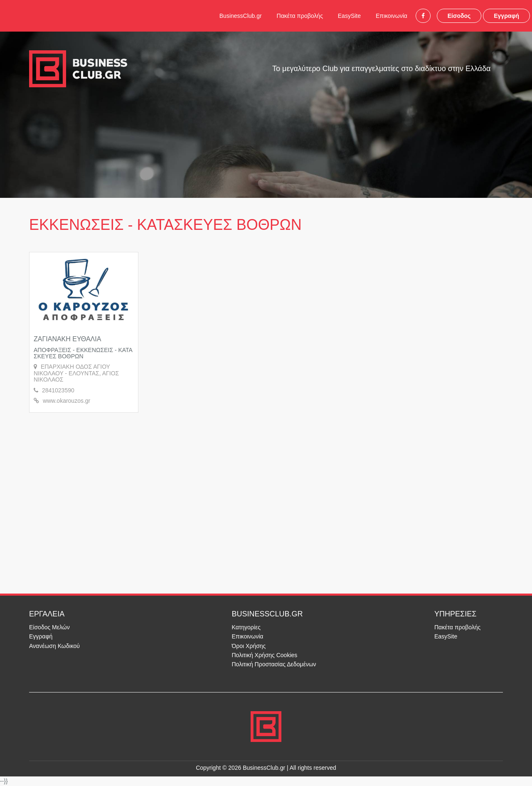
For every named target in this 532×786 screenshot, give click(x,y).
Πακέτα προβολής (300, 16)
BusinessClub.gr (241, 16)
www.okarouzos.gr (66, 401)
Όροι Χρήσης (249, 646)
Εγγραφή (506, 16)
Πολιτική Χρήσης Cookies (265, 655)
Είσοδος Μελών (49, 627)
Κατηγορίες (246, 627)
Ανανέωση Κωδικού (54, 646)
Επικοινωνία (392, 16)
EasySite (349, 16)
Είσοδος (459, 16)
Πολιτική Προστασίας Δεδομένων (274, 664)
